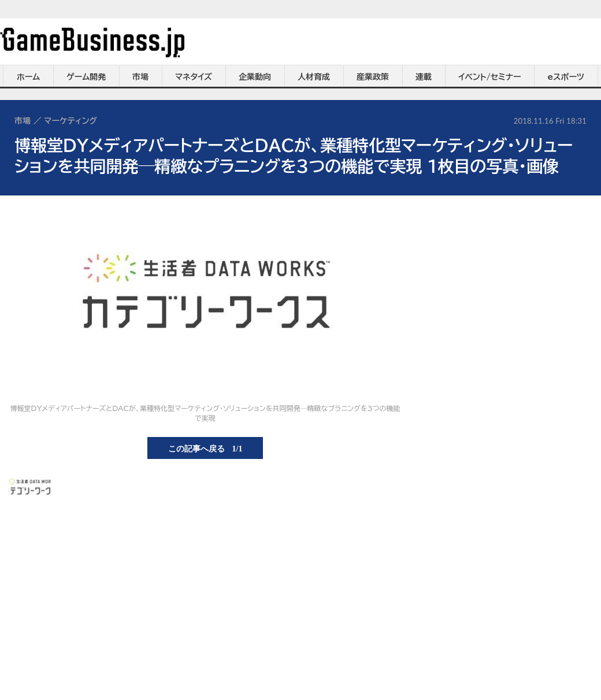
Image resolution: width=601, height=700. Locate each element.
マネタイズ (194, 77)
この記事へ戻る (205, 448)
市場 (140, 77)
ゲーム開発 (86, 77)
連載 (424, 77)
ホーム (28, 77)
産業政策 (373, 77)
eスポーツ (566, 77)
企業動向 (255, 77)
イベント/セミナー (490, 77)
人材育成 (314, 77)
